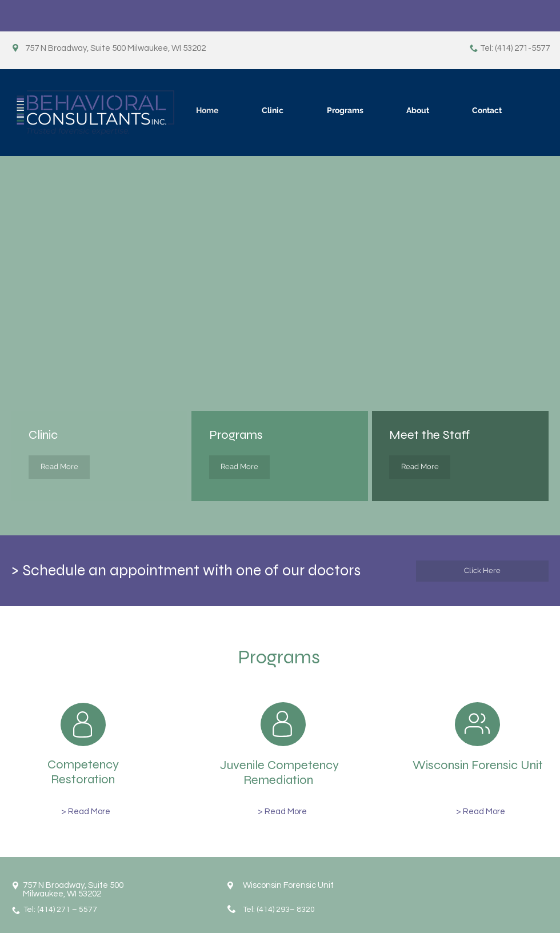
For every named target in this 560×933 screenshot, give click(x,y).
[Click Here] (482, 571)
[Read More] (59, 467)
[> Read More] (86, 812)
